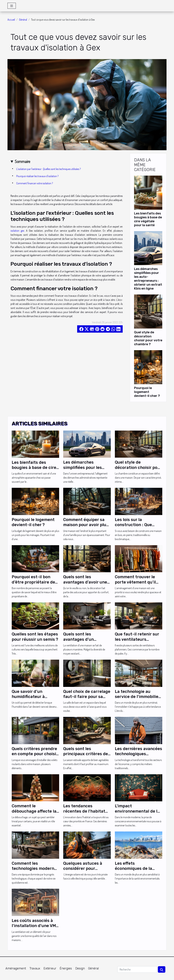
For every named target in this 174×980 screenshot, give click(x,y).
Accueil (11, 20)
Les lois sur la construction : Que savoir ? (133, 525)
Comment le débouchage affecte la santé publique (34, 811)
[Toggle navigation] (12, 6)
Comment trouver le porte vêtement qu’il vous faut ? (135, 582)
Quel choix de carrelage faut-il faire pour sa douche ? (87, 697)
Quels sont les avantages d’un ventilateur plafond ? (84, 639)
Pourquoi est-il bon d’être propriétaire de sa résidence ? (33, 582)
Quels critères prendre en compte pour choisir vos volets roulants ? (35, 754)
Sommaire (23, 161)
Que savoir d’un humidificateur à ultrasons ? (28, 697)
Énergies (66, 968)
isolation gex (17, 231)
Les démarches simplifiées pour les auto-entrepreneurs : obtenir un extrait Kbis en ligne (148, 279)
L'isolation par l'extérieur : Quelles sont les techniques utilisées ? (49, 169)
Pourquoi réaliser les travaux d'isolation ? (38, 176)
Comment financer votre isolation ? (35, 183)
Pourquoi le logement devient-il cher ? (147, 392)
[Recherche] (137, 969)
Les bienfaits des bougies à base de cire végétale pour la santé (148, 219)
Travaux (35, 968)
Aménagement (16, 968)
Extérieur (50, 968)
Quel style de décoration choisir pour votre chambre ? (148, 338)
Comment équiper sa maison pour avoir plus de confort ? (86, 525)
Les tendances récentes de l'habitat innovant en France (84, 811)
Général (23, 20)
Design (80, 968)
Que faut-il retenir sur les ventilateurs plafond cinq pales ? (137, 639)
